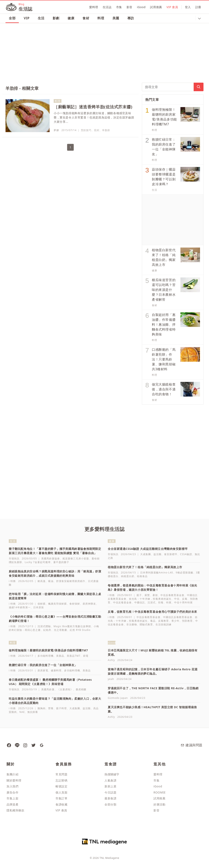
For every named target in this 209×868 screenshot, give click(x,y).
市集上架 (12, 798)
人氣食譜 (110, 780)
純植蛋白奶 (128, 576)
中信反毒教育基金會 (172, 595)
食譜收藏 (61, 804)
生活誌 (107, 7)
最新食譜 (110, 798)
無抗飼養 (33, 712)
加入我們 (12, 786)
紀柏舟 (47, 630)
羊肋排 (106, 130)
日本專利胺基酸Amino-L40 (157, 573)
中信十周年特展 (183, 602)
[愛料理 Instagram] (25, 745)
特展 (169, 602)
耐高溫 (42, 581)
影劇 (56, 18)
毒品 (153, 621)
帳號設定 (61, 786)
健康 (71, 18)
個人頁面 (61, 792)
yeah (111, 679)
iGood (141, 7)
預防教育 (187, 621)
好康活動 (159, 804)
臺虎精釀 (81, 689)
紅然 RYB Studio (80, 630)
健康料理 (56, 670)
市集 (119, 7)
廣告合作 (12, 792)
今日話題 (110, 792)
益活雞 (157, 554)
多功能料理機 (46, 656)
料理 (101, 18)
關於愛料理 (14, 780)
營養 (51, 708)
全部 (12, 18)
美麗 (116, 18)
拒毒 (161, 602)
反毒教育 (163, 621)
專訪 (131, 18)
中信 (177, 599)
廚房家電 (43, 670)
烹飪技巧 (86, 130)
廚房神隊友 (89, 604)
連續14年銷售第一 (20, 607)
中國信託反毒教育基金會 (178, 617)
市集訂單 (61, 798)
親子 (139, 595)
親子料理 (61, 708)
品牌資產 (12, 804)
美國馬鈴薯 (48, 689)
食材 (86, 18)
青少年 (175, 621)
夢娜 (56, 130)
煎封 (97, 130)
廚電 (86, 656)
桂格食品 (142, 576)
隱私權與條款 (16, 810)
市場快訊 (14, 558)
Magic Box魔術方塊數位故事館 (72, 626)
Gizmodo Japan (118, 698)
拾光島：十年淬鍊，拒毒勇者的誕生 (150, 599)
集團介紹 (12, 774)
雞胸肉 (42, 708)
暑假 (155, 595)
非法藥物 (132, 624)
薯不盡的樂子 (61, 562)
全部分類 (110, 804)
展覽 (147, 595)
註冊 (198, 7)
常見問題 (61, 774)
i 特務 (12, 581)
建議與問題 (191, 745)
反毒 (185, 599)
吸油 (51, 581)
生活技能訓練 (163, 624)
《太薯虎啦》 (65, 689)
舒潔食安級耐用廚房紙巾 (71, 581)
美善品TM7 (73, 656)
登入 (188, 7)
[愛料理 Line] (17, 745)
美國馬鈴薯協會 (51, 558)
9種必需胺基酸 (185, 573)
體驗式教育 (146, 624)
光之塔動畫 (61, 630)
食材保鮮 (75, 604)
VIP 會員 (172, 7)
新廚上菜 (110, 786)
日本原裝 (39, 607)
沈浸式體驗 (44, 626)
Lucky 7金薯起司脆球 (38, 562)
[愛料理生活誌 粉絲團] (9, 745)
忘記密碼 (61, 780)
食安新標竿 (171, 554)
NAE (22, 712)
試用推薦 (156, 7)
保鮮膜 (42, 604)
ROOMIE (160, 792)
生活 (41, 18)
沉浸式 (152, 602)
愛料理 (94, 7)
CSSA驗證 (186, 554)
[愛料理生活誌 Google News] (41, 745)
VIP (27, 18)
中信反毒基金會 (122, 602)
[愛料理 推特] (33, 745)
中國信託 (140, 602)
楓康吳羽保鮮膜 (57, 604)
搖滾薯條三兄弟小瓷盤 (76, 558)
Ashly (111, 660)
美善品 (60, 656)
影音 (130, 7)
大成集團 (146, 554)
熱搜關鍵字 (112, 774)
